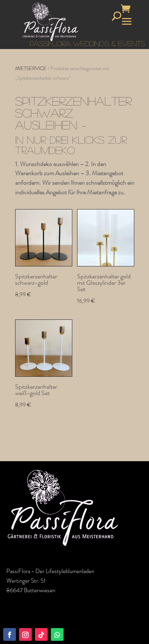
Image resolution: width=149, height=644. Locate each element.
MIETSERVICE (31, 68)
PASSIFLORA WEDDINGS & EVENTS (87, 43)
